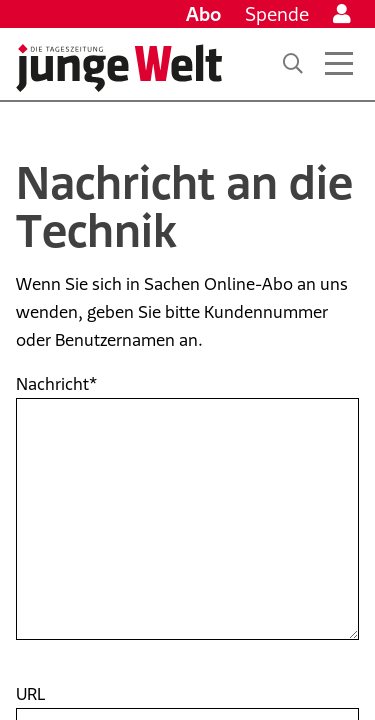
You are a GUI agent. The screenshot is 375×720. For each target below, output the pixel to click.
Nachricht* (56, 384)
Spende (277, 14)
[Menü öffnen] (339, 64)
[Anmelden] (342, 14)
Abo (203, 14)
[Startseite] (119, 68)
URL (30, 694)
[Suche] (293, 64)
